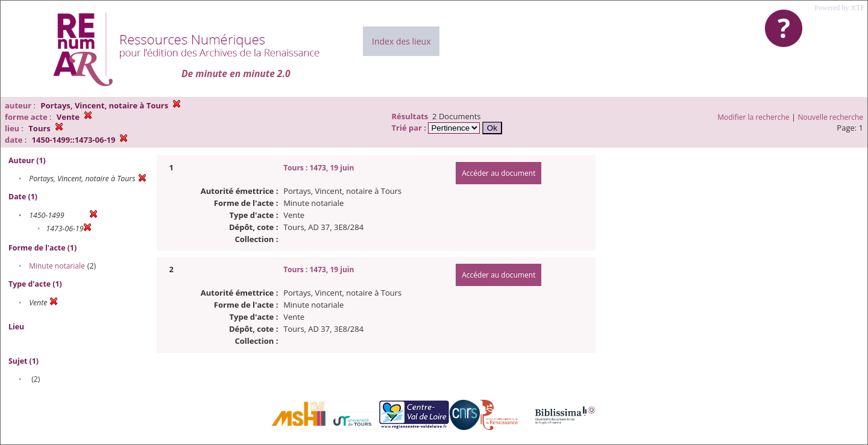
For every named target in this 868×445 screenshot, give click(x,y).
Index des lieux (401, 41)
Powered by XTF (839, 8)
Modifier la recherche (753, 117)
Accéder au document (498, 173)
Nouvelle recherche (831, 117)
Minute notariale (57, 266)
